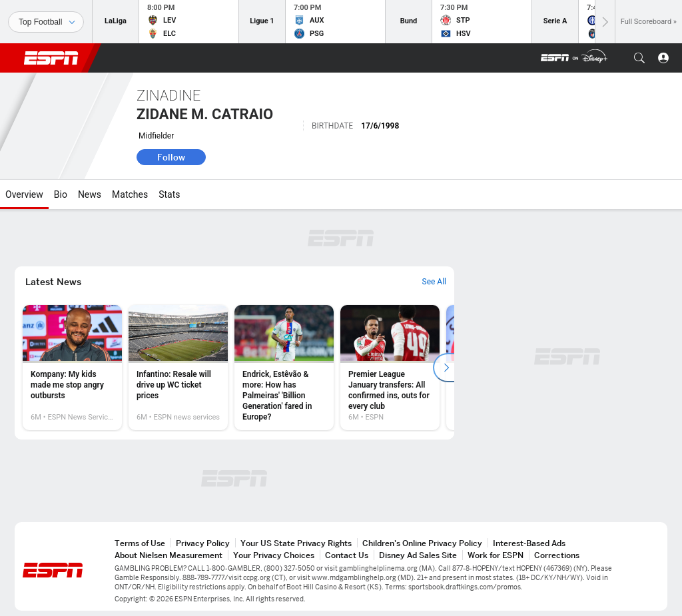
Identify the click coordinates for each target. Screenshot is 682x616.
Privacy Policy (203, 543)
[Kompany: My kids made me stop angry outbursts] (72, 368)
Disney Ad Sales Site (418, 555)
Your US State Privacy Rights (296, 543)
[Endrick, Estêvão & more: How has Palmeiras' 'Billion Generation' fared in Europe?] (284, 368)
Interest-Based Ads (529, 543)
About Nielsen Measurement (169, 555)
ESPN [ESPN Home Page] (51, 58)
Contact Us (347, 555)
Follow (171, 157)
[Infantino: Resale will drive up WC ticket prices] (178, 368)
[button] (639, 58)
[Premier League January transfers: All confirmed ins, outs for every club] (390, 368)
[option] (72, 368)
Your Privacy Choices (274, 555)
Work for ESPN (496, 555)
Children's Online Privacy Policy (422, 543)
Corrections (557, 555)
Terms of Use (140, 543)
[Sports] (46, 22)
